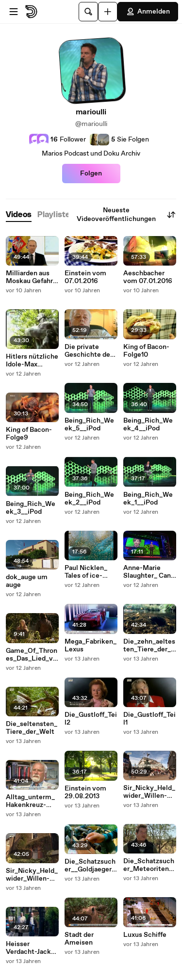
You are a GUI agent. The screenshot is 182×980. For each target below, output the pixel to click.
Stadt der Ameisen (79, 939)
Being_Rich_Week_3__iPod (31, 508)
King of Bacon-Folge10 (146, 351)
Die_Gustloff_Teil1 (149, 719)
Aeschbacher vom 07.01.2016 (148, 277)
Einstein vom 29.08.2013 (85, 792)
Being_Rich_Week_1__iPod (148, 499)
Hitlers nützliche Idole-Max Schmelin (32, 361)
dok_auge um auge (27, 581)
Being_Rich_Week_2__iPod (89, 499)
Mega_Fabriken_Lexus (91, 646)
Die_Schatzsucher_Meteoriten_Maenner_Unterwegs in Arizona (149, 865)
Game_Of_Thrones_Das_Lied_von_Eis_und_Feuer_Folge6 (32, 655)
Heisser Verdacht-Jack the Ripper (28, 948)
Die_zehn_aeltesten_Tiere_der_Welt (149, 646)
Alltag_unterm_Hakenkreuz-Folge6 (30, 801)
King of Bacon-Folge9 (29, 434)
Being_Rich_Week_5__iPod (89, 425)
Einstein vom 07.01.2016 (85, 277)
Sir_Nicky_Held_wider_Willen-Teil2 (149, 792)
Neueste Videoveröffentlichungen (126, 215)
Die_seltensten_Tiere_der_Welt (32, 728)
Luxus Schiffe (145, 935)
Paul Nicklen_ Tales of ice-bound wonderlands (86, 572)
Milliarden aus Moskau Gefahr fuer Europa (29, 277)
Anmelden (148, 12)
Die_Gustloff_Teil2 (91, 719)
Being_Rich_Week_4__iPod (148, 425)
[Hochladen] (108, 12)
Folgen (91, 174)
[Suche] (88, 12)
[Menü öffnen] (14, 12)
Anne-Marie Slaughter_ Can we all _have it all (150, 572)
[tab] (19, 215)
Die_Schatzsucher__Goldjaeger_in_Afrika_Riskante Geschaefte (91, 866)
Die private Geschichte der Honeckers (89, 351)
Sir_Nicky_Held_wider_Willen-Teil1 (32, 875)
